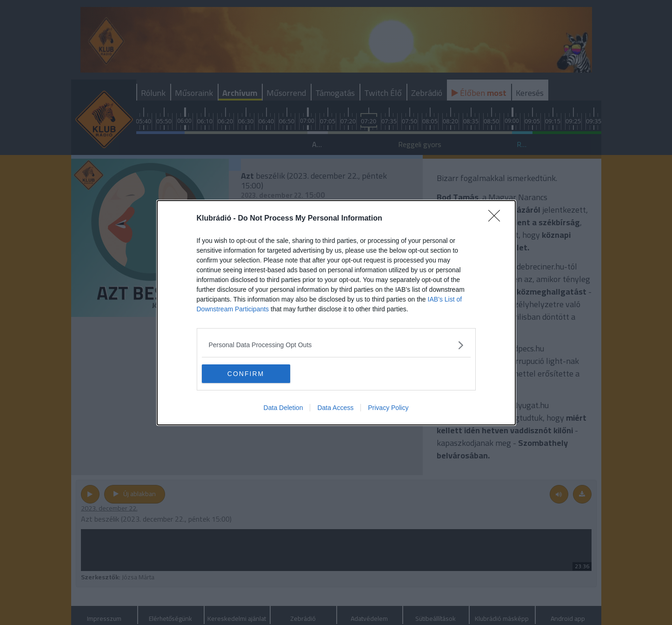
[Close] (497, 219)
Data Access (335, 408)
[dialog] (336, 313)
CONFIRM (246, 374)
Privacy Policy (388, 408)
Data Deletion (283, 408)
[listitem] (336, 345)
